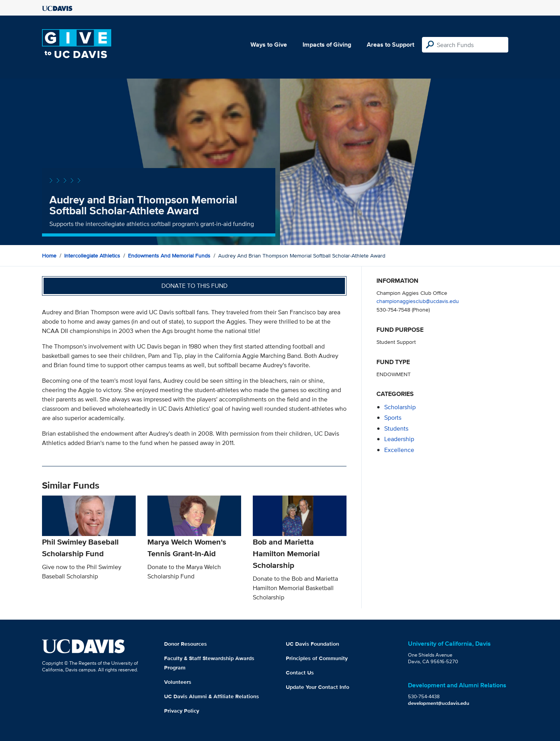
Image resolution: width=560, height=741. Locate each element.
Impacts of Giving (327, 45)
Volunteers (178, 682)
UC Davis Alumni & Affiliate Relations (212, 696)
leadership (399, 439)
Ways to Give (269, 45)
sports (393, 418)
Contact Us (300, 673)
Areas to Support (390, 45)
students (396, 428)
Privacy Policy (182, 711)
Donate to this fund (194, 286)
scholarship (400, 407)
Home (49, 256)
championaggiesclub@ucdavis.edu (418, 301)
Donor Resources (185, 644)
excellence (399, 450)
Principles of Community (317, 658)
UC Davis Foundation (312, 644)
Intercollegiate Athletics (92, 256)
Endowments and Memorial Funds (169, 256)
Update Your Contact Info (318, 687)
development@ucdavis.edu (439, 703)
